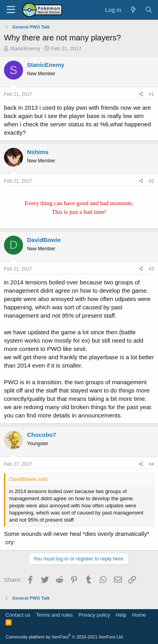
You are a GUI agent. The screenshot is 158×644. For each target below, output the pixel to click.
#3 (151, 269)
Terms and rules (54, 615)
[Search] (149, 10)
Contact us (18, 615)
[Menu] (11, 10)
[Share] (141, 94)
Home (139, 615)
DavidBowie (44, 240)
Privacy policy (94, 615)
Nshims (38, 152)
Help (121, 615)
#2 (151, 181)
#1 (151, 94)
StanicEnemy (25, 49)
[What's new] (133, 10)
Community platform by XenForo (65, 637)
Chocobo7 (41, 435)
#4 (151, 464)
